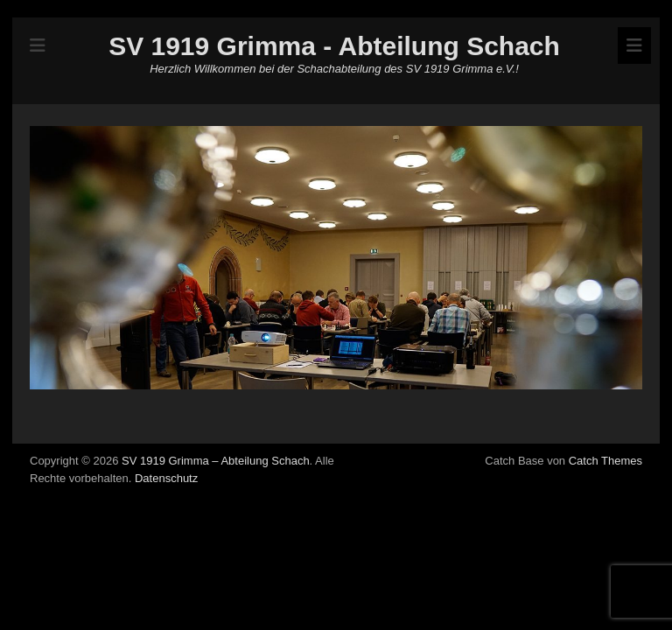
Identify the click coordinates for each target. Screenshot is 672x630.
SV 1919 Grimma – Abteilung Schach (216, 461)
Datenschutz (166, 478)
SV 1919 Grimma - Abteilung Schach (334, 46)
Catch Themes (605, 461)
